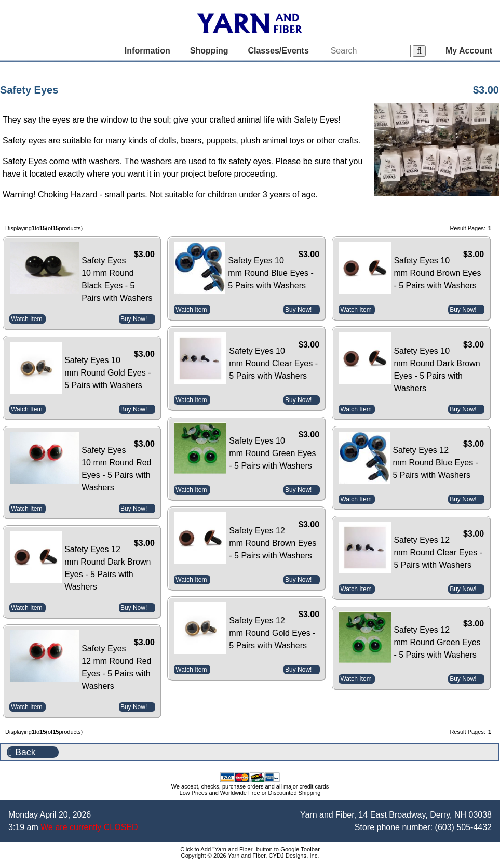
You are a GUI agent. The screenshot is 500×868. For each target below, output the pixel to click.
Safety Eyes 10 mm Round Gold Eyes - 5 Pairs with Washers (107, 373)
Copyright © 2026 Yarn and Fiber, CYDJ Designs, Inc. (250, 856)
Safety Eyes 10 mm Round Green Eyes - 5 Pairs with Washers (272, 453)
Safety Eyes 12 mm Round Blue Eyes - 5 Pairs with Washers (435, 463)
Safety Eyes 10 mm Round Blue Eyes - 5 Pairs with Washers (271, 273)
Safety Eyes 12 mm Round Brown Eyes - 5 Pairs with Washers (273, 543)
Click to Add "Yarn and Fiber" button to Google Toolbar (250, 849)
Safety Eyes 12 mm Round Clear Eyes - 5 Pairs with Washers (438, 552)
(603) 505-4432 (463, 827)
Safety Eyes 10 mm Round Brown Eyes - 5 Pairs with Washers (437, 273)
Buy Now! (134, 319)
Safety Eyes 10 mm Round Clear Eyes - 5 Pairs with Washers (273, 363)
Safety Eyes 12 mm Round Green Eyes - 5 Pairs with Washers (437, 642)
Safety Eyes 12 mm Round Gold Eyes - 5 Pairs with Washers (272, 633)
